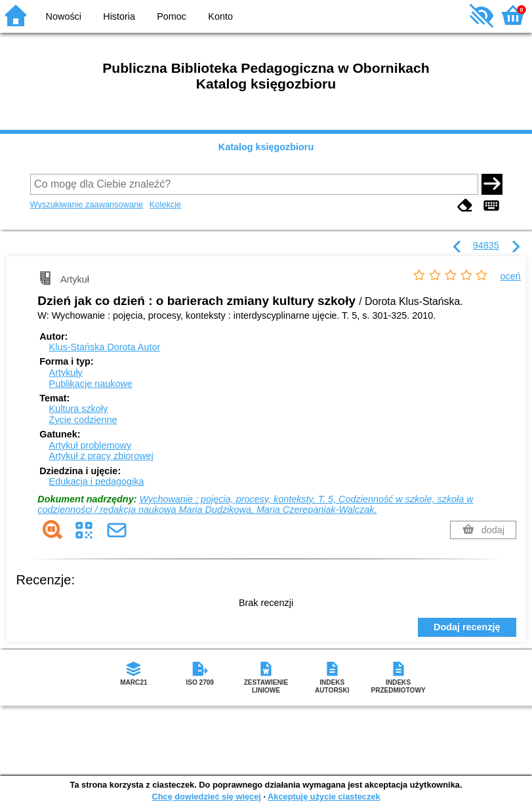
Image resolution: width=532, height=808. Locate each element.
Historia (119, 16)
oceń (511, 276)
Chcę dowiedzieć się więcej (206, 797)
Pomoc (172, 16)
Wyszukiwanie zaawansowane (87, 204)
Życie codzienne (83, 420)
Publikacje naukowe (91, 384)
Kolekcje (165, 204)
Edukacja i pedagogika (97, 481)
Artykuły (66, 373)
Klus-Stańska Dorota (105, 347)
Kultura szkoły (79, 409)
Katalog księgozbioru (266, 147)
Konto (220, 16)
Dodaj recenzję (467, 627)
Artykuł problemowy (91, 445)
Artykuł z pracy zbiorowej (101, 456)
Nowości (64, 16)
